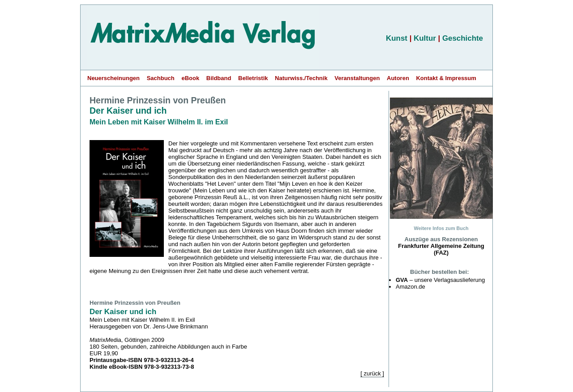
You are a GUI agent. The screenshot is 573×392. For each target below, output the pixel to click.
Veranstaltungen (357, 78)
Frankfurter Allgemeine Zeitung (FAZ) (441, 249)
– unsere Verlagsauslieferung (440, 280)
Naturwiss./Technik (301, 78)
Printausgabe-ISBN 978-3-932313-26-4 (142, 360)
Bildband (219, 78)
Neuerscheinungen (113, 78)
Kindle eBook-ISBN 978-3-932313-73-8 (142, 367)
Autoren (398, 78)
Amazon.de (411, 287)
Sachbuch (161, 78)
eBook (190, 78)
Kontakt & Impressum (446, 78)
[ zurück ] (372, 373)
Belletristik (253, 78)
